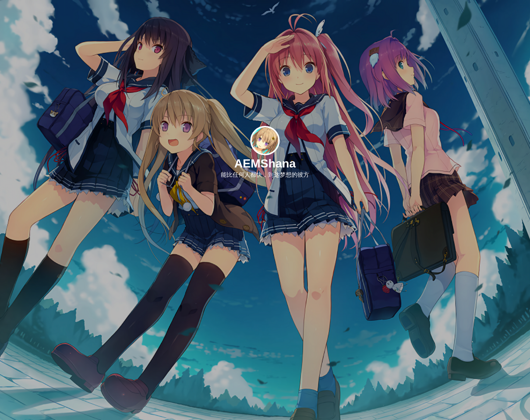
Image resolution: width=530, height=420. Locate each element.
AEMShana (265, 163)
